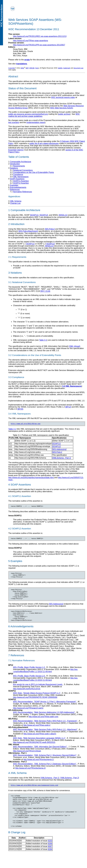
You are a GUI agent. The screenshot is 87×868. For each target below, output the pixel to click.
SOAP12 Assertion (21, 183)
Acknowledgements (18, 187)
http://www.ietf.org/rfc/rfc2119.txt (27, 695)
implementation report (36, 122)
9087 (50, 860)
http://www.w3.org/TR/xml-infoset (27, 757)
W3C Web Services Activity (62, 108)
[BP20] (20, 409)
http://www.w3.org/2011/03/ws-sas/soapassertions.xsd (34, 792)
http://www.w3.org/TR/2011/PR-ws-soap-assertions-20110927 (39, 45)
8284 (50, 862)
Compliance (18, 175)
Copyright (12, 68)
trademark (67, 68)
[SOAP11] (34, 215)
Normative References (22, 192)
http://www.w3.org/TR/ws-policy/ (37, 732)
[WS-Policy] (50, 229)
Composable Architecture (20, 162)
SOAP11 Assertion (21, 181)
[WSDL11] (63, 215)
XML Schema (16, 201)
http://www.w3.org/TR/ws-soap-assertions (31, 41)
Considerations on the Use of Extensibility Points (33, 172)
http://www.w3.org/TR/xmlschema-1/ (39, 766)
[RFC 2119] (45, 291)
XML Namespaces (21, 177)
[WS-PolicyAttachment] (28, 231)
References (15, 190)
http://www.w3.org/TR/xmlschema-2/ (30, 775)
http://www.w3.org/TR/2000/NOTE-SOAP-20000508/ (35, 704)
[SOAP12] (44, 215)
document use (79, 68)
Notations (14, 168)
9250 (50, 854)
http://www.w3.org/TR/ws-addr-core (43, 723)
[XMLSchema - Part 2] (70, 784)
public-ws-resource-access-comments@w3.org (28, 114)
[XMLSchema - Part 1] (62, 458)
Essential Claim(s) (16, 150)
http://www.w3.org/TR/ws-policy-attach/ (40, 740)
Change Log (15, 203)
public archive (64, 114)
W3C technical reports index (63, 97)
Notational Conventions (23, 170)
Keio (37, 68)
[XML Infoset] (75, 346)
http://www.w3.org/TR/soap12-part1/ (28, 714)
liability (60, 68)
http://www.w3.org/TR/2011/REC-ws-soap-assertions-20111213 (40, 36)
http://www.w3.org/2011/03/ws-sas (26, 424)
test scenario (14, 122)
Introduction (15, 164)
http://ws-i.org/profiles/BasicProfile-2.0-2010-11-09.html (46, 685)
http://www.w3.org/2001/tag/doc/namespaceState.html (31, 478)
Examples (14, 185)
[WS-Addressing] (59, 450)
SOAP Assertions (17, 179)
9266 (50, 857)
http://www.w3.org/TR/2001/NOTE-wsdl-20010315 (34, 749)
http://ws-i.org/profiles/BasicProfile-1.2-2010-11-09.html (46, 677)
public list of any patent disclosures (44, 143)
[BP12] (68, 407)
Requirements (19, 166)
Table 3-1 (43, 340)
